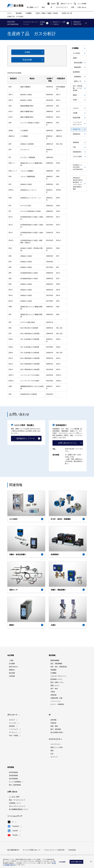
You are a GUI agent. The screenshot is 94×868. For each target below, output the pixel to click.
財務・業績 (54, 726)
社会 (52, 754)
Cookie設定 (72, 850)
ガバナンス (54, 757)
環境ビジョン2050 (57, 747)
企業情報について (15, 803)
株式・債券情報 (56, 729)
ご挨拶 (11, 660)
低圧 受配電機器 (56, 664)
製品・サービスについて (17, 800)
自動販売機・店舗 (56, 698)
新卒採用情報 (13, 772)
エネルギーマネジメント (59, 676)
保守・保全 (54, 689)
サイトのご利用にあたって (32, 850)
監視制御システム (56, 679)
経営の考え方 (13, 667)
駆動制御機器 (55, 660)
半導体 (53, 692)
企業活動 (12, 676)
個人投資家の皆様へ (57, 732)
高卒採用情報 (13, 779)
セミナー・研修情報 (57, 704)
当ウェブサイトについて (17, 806)
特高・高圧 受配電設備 (59, 667)
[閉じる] (91, 861)
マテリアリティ (56, 744)
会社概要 (12, 664)
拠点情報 (12, 673)
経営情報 (53, 720)
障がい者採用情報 (15, 785)
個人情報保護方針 (13, 850)
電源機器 (53, 670)
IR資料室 (53, 723)
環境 (52, 751)
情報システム (55, 685)
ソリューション (56, 701)
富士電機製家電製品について (19, 809)
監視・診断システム (57, 682)
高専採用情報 (13, 776)
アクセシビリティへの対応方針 (54, 850)
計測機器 (53, 673)
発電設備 (53, 695)
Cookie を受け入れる (76, 862)
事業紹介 (12, 670)
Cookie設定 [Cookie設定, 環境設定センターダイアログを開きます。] (62, 862)
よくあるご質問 (14, 797)
